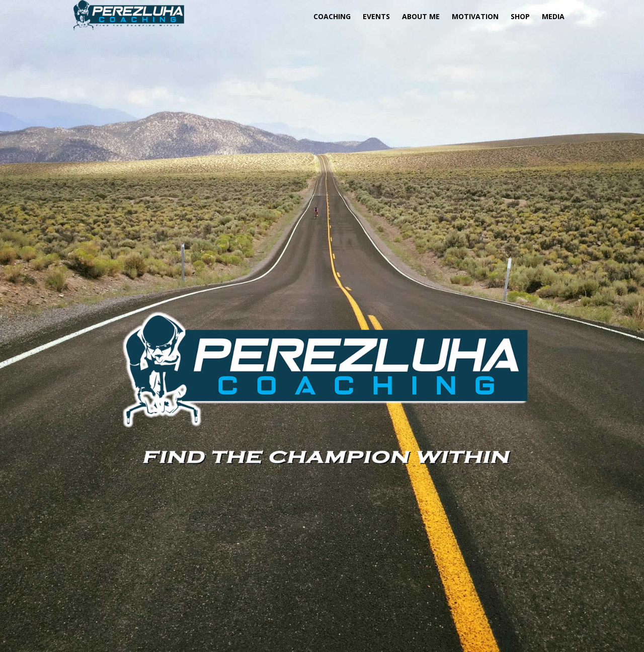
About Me (421, 16)
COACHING (332, 16)
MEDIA (553, 16)
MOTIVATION (475, 16)
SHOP (520, 16)
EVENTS (376, 16)
